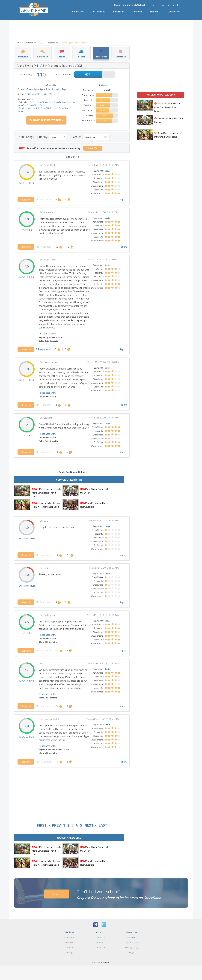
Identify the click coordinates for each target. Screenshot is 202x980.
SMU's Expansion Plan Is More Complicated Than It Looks (46, 493)
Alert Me (93, 148)
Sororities (119, 11)
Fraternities (98, 11)
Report (123, 199)
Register (176, 5)
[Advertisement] (72, 792)
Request (155, 11)
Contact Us (174, 11)
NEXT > (90, 825)
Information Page (59, 89)
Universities (77, 11)
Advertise (100, 937)
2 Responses (43, 349)
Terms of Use (132, 942)
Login (163, 5)
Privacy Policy (132, 948)
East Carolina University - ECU (39, 94)
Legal (132, 953)
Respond (26, 200)
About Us (132, 937)
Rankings (137, 11)
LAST (103, 825)
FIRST (42, 825)
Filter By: (42, 137)
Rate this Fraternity (46, 120)
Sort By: (76, 137)
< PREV (55, 825)
